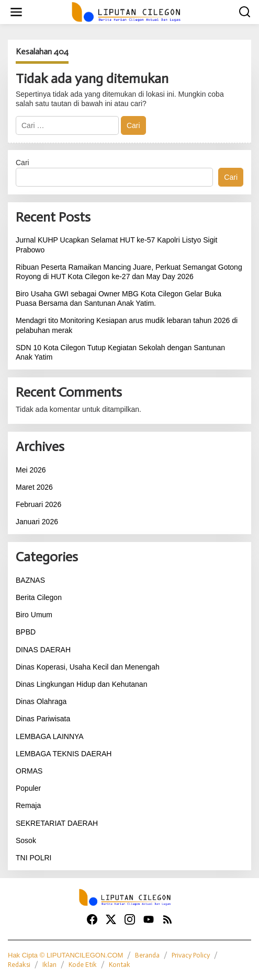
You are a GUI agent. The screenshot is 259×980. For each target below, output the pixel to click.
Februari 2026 (38, 504)
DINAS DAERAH (43, 650)
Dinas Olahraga (41, 701)
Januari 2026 (37, 522)
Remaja (28, 805)
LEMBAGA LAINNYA (50, 736)
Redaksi (19, 965)
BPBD (26, 632)
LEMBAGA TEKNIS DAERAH (64, 754)
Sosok (26, 840)
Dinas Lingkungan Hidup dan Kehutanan (81, 684)
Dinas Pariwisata (43, 719)
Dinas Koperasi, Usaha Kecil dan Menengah (88, 667)
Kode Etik (83, 965)
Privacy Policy (191, 955)
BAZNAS (30, 580)
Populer (28, 788)
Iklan (49, 965)
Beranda (147, 955)
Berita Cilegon (39, 597)
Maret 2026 (34, 487)
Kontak (120, 965)
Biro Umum (34, 615)
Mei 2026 (31, 470)
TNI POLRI (33, 858)
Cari (22, 163)
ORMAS (29, 771)
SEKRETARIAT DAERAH (57, 823)
